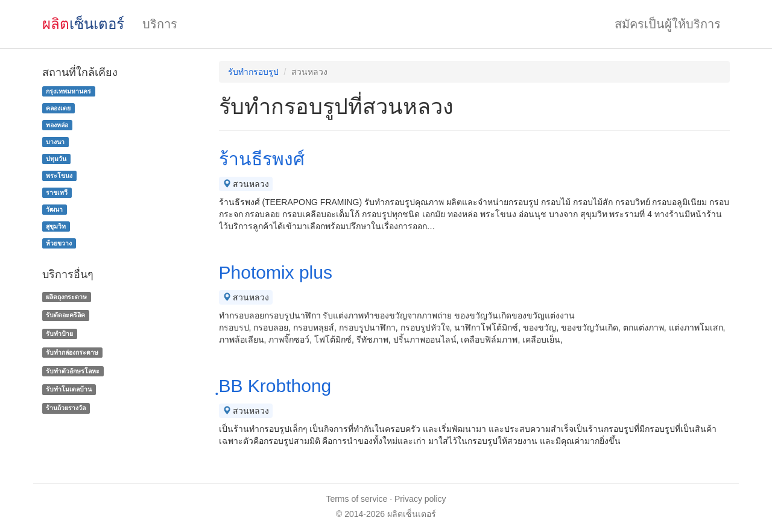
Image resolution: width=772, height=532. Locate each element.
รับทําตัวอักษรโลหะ (73, 371)
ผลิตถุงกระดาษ (66, 297)
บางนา (55, 142)
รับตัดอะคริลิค (65, 315)
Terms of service (356, 499)
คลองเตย (58, 108)
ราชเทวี (57, 192)
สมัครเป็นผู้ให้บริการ (668, 24)
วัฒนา (54, 209)
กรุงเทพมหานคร (68, 91)
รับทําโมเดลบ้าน (69, 390)
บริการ (160, 24)
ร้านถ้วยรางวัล (66, 408)
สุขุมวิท (56, 226)
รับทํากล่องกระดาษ (72, 352)
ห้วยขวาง (59, 243)
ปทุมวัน (56, 159)
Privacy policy (420, 499)
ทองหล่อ (57, 125)
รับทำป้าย (59, 334)
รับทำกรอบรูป (253, 72)
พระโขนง (59, 176)
